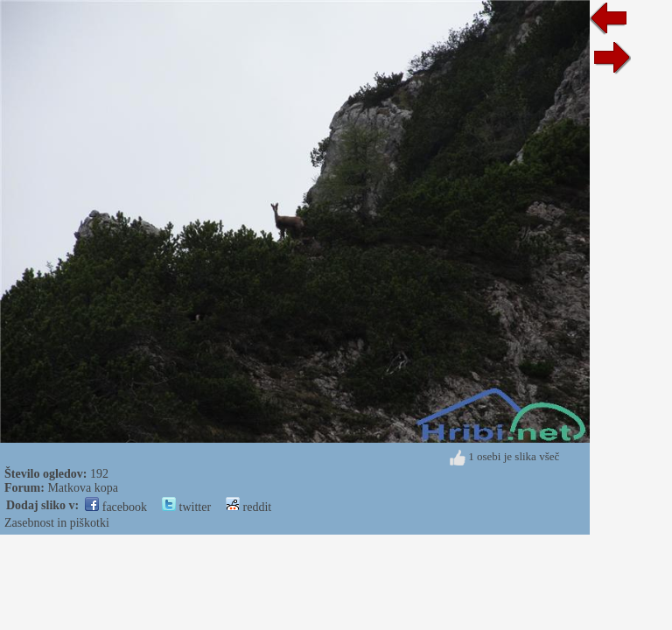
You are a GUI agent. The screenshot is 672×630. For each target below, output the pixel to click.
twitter (186, 507)
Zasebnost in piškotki (57, 523)
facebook (116, 507)
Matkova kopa (82, 488)
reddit (248, 507)
